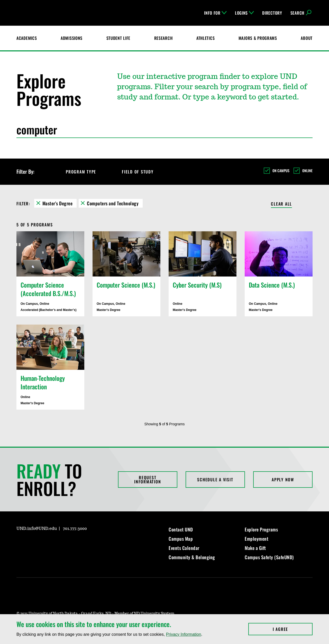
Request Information (148, 480)
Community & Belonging (192, 557)
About (307, 38)
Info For (215, 13)
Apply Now (283, 480)
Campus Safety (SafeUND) (269, 557)
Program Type (86, 172)
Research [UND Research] (163, 38)
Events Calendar (184, 548)
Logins (244, 13)
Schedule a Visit (215, 480)
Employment (257, 539)
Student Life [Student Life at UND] (118, 38)
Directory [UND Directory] (272, 13)
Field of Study (142, 172)
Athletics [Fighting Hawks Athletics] (205, 38)
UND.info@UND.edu (37, 529)
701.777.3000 (75, 529)
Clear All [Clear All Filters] (281, 204)
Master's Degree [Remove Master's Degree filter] (58, 203)
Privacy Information (184, 634)
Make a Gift (255, 548)
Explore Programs (261, 529)
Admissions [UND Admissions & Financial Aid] (72, 38)
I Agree (293, 629)
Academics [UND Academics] (27, 38)
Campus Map (181, 539)
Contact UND (181, 529)
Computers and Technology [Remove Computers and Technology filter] (113, 203)
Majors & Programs (258, 38)
